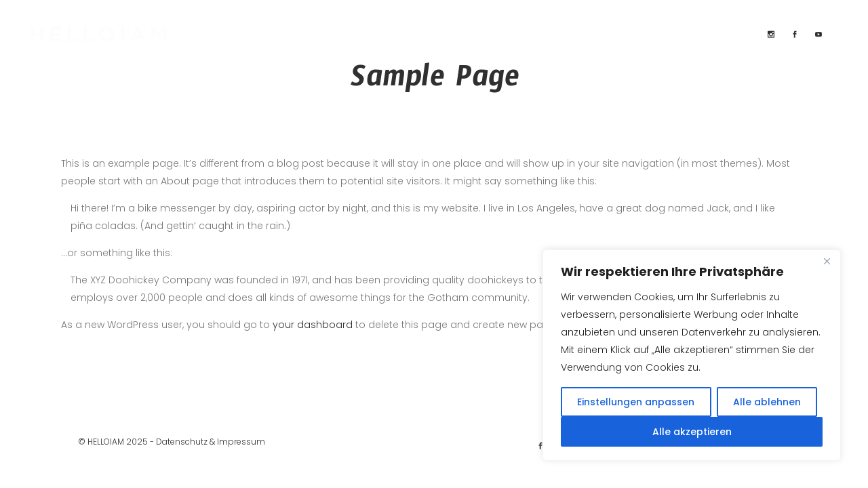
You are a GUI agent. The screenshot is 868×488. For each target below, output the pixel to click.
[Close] (827, 261)
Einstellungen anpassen (636, 402)
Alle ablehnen (767, 402)
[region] (692, 355)
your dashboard (313, 325)
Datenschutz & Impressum (211, 442)
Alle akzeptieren (692, 432)
